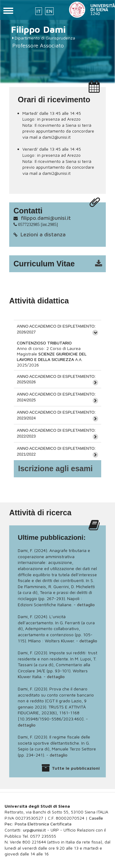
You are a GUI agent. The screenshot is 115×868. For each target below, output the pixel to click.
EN (49, 11)
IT (39, 11)
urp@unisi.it (34, 830)
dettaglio (86, 605)
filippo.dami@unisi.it (46, 218)
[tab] (57, 329)
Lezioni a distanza (43, 234)
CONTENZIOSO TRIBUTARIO (44, 343)
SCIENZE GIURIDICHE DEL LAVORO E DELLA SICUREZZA (52, 357)
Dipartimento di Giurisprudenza (45, 38)
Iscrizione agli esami (55, 468)
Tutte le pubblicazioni (76, 768)
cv (61, 264)
